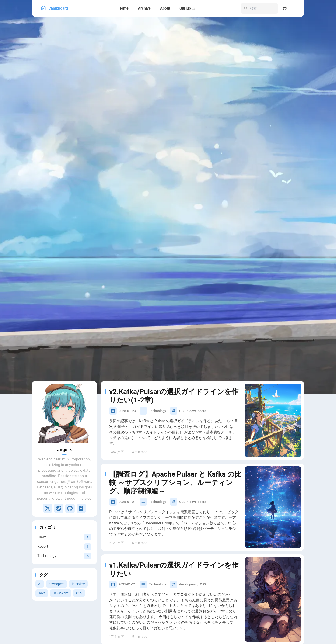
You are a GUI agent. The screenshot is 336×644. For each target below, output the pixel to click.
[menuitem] (295, 8)
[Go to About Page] (64, 369)
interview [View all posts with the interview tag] (78, 539)
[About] (165, 8)
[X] (48, 463)
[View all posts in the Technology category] (64, 511)
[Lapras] (81, 463)
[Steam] (59, 463)
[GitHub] (187, 8)
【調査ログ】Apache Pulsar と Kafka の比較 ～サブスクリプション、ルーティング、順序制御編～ (175, 438)
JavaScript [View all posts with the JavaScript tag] (61, 548)
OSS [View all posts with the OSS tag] (79, 548)
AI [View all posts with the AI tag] (40, 539)
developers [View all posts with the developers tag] (57, 539)
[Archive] (144, 8)
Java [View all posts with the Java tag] (42, 548)
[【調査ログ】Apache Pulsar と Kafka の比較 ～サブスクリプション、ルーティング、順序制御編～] (273, 462)
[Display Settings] (285, 8)
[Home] (124, 8)
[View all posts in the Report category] (64, 501)
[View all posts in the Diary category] (64, 492)
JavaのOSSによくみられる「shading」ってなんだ (175, 618)
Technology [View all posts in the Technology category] (157, 366)
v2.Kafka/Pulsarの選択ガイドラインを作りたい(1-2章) (174, 351)
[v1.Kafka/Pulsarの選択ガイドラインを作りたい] (273, 554)
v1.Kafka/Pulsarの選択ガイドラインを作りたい (174, 524)
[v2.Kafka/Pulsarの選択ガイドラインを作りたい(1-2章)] (273, 375)
